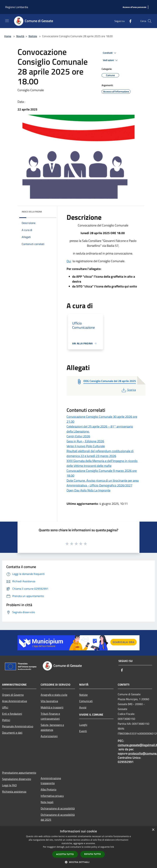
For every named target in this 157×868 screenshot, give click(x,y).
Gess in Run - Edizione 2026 (85, 441)
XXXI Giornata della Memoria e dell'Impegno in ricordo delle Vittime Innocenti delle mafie (102, 463)
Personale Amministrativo (18, 726)
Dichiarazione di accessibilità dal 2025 (58, 817)
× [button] (153, 830)
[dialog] (78, 847)
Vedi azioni (111, 60)
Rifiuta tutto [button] (93, 854)
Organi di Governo (13, 695)
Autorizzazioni (49, 736)
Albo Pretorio (48, 789)
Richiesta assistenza (14, 792)
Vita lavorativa (49, 701)
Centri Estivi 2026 (78, 436)
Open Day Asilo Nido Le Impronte (88, 490)
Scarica (128, 390)
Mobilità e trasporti (52, 707)
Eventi (83, 731)
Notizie (33, 36)
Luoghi (83, 725)
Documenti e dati (12, 733)
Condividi (110, 53)
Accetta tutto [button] (65, 854)
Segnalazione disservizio (17, 779)
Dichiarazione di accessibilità (58, 808)
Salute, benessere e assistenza (52, 727)
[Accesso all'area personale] (134, 7)
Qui (69, 261)
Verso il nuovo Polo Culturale (86, 446)
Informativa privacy (52, 796)
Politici (6, 720)
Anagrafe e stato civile (54, 695)
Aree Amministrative (15, 701)
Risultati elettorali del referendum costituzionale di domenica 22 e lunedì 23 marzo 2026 (100, 453)
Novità (20, 36)
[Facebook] (129, 21)
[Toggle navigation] (7, 21)
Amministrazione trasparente (51, 781)
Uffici (5, 707)
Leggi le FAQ (9, 785)
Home (8, 36)
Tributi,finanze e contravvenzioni (50, 716)
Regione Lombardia (17, 7)
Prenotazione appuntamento (19, 773)
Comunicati (86, 701)
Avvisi (83, 707)
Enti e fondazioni (12, 714)
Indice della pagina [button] (32, 212)
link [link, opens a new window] (112, 847)
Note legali (47, 802)
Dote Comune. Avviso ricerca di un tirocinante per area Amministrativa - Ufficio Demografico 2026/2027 (103, 483)
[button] (78, 862)
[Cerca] (150, 21)
